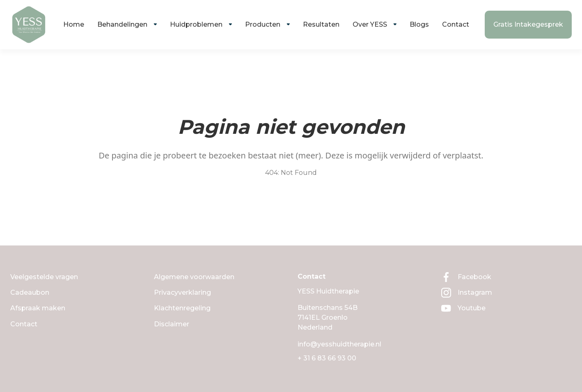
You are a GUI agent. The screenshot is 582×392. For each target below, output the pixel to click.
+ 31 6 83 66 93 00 (327, 358)
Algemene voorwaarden (194, 277)
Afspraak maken (38, 308)
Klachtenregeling (182, 308)
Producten (263, 24)
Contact (456, 24)
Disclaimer (172, 324)
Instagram (467, 293)
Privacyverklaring (182, 292)
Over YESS (370, 24)
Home (74, 24)
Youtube (463, 308)
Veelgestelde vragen (44, 277)
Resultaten (321, 24)
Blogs (419, 24)
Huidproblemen (196, 24)
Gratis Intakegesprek (528, 24)
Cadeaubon (30, 292)
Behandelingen (122, 24)
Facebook (466, 277)
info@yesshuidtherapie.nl (339, 344)
